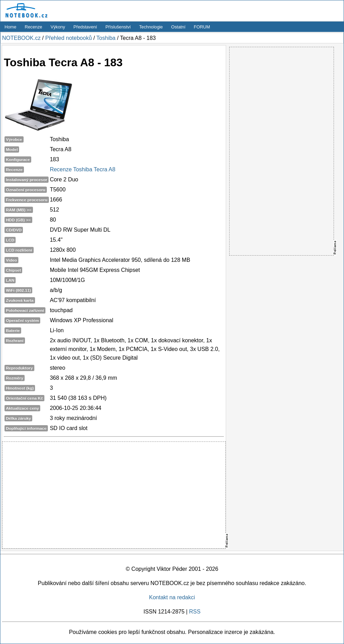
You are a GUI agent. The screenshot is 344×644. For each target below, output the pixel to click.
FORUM (202, 27)
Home (10, 27)
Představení (85, 27)
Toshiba (106, 38)
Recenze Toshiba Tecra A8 (83, 169)
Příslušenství (118, 27)
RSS (195, 612)
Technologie (151, 27)
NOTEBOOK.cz (21, 38)
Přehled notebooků (68, 38)
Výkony (58, 27)
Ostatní (178, 27)
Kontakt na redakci (172, 597)
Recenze (33, 27)
